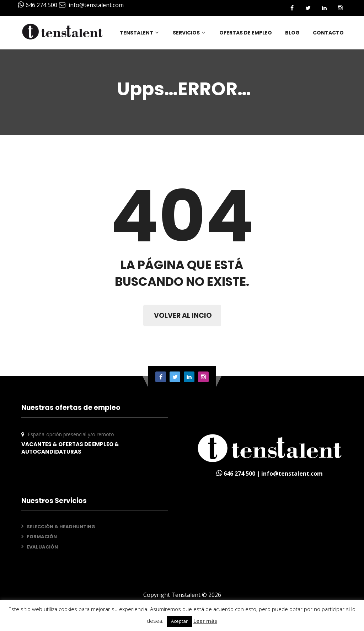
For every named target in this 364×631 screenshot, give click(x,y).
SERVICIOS (189, 33)
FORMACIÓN (42, 537)
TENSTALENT (140, 33)
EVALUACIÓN (42, 547)
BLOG (292, 33)
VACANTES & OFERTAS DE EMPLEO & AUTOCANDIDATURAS (70, 448)
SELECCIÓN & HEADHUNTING (61, 527)
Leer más (205, 621)
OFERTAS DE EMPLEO (246, 33)
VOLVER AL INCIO (183, 315)
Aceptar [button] (179, 621)
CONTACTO (328, 33)
